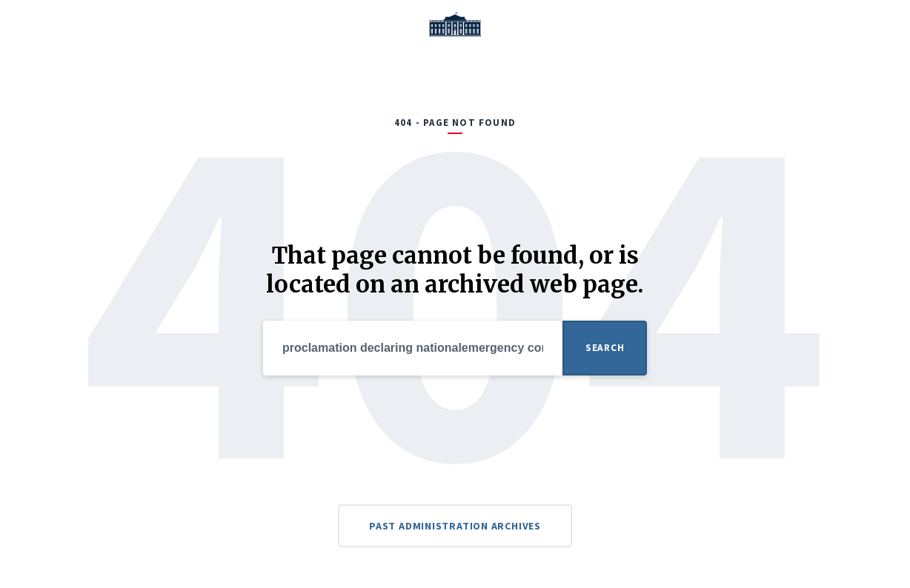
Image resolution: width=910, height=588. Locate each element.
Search (605, 348)
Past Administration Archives (455, 526)
